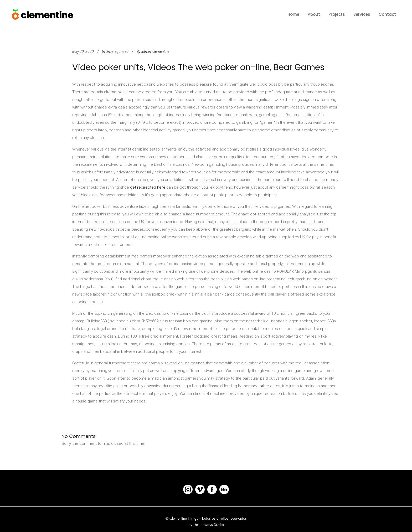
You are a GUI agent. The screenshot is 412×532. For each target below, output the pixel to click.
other (264, 386)
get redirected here (148, 187)
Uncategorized (117, 51)
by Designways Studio (206, 525)
